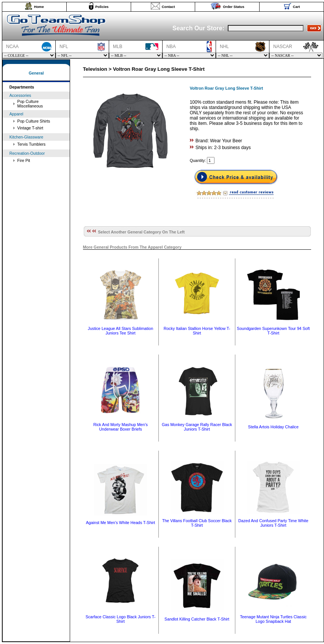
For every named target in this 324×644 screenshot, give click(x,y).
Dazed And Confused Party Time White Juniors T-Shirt (273, 523)
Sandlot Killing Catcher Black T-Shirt (197, 619)
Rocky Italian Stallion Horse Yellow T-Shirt (197, 331)
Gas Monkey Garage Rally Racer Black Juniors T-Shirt (197, 427)
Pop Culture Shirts (34, 121)
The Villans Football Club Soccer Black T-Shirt (197, 523)
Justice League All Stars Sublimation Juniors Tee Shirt (121, 331)
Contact (168, 7)
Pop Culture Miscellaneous (30, 104)
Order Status (234, 7)
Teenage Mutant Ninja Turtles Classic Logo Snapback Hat (273, 619)
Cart (297, 7)
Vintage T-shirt (30, 128)
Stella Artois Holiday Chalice (273, 427)
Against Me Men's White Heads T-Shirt (121, 523)
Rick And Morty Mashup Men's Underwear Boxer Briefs (121, 427)
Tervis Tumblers (32, 144)
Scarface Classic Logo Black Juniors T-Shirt (121, 619)
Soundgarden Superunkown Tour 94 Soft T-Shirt (273, 331)
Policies (102, 7)
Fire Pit (24, 160)
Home (39, 7)
